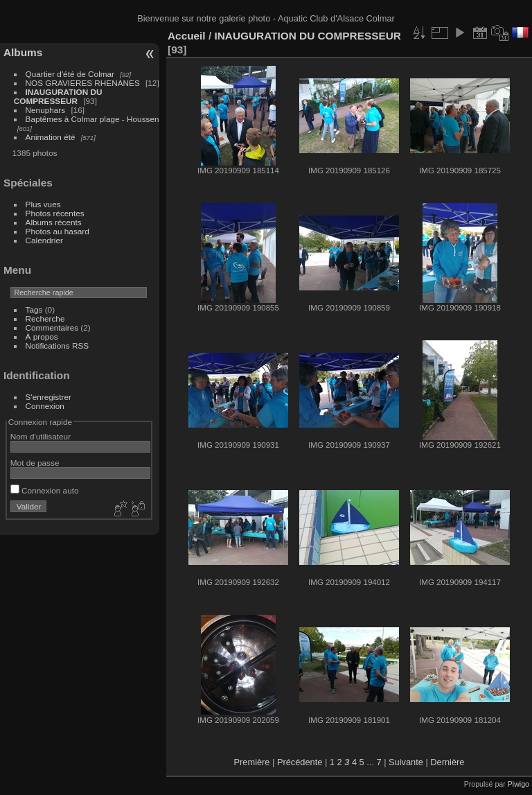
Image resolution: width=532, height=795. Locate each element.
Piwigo (518, 784)
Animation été (51, 137)
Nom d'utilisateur (41, 436)
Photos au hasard (57, 231)
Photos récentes (55, 213)
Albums (23, 52)
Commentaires (52, 327)
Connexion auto (45, 490)
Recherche (45, 318)
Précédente (300, 762)
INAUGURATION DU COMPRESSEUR (58, 96)
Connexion (45, 406)
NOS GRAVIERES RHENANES (83, 83)
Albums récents (54, 222)
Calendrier (44, 240)
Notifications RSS (57, 346)
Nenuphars (46, 110)
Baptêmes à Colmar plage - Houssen (92, 119)
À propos (42, 337)
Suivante (406, 762)
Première (252, 762)
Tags (34, 309)
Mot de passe (35, 463)
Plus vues (43, 204)
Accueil (187, 36)
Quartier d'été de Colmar (70, 74)
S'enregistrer (48, 397)
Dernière (447, 762)
